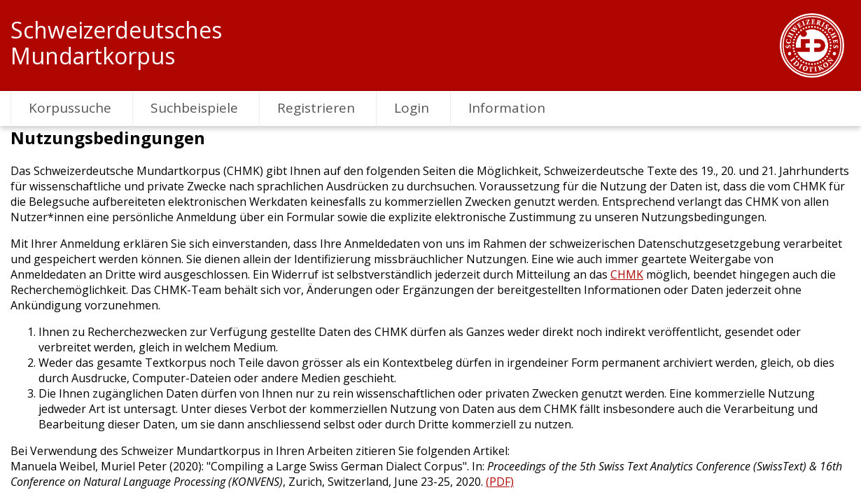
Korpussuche (70, 108)
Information (507, 108)
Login (412, 108)
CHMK (627, 274)
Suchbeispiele (194, 108)
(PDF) (500, 482)
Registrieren (316, 108)
